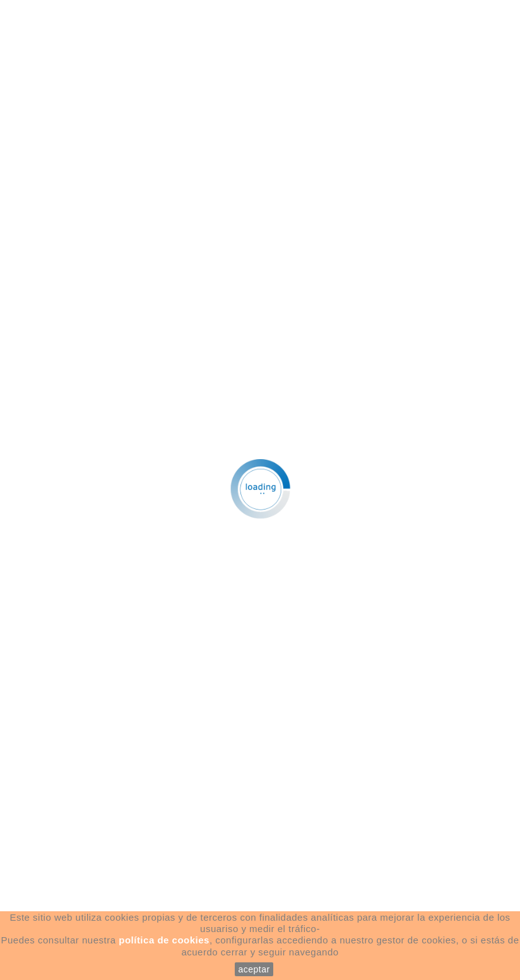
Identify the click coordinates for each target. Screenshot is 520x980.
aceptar (254, 969)
